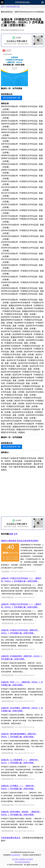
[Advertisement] (22, 494)
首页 (3, 6)
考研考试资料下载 (13, 6)
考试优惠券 (5, 571)
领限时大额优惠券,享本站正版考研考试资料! (20, 541)
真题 (11, 534)
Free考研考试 (15, 855)
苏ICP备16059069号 (23, 862)
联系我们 (23, 859)
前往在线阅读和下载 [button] (12, 98)
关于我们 (15, 859)
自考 (15, 534)
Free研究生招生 (22, 2)
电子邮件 (30, 859)
